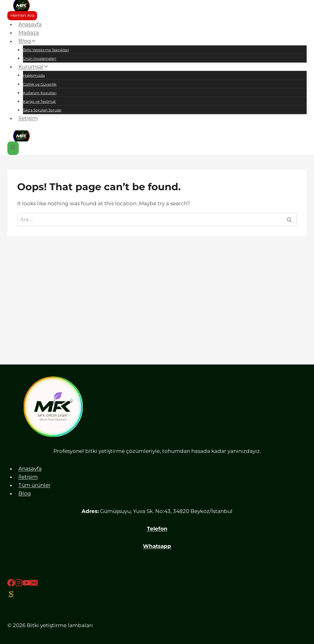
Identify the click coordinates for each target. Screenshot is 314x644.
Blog (25, 493)
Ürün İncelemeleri (40, 58)
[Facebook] (11, 584)
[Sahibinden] (157, 594)
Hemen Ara (22, 15)
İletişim (28, 118)
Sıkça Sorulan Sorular (42, 110)
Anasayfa (30, 24)
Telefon (157, 529)
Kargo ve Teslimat (39, 101)
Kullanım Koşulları (40, 93)
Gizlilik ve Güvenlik (40, 84)
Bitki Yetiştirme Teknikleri (46, 50)
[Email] (34, 584)
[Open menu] (13, 148)
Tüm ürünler (34, 485)
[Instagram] (19, 584)
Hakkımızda (34, 75)
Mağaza (29, 33)
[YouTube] (27, 584)
